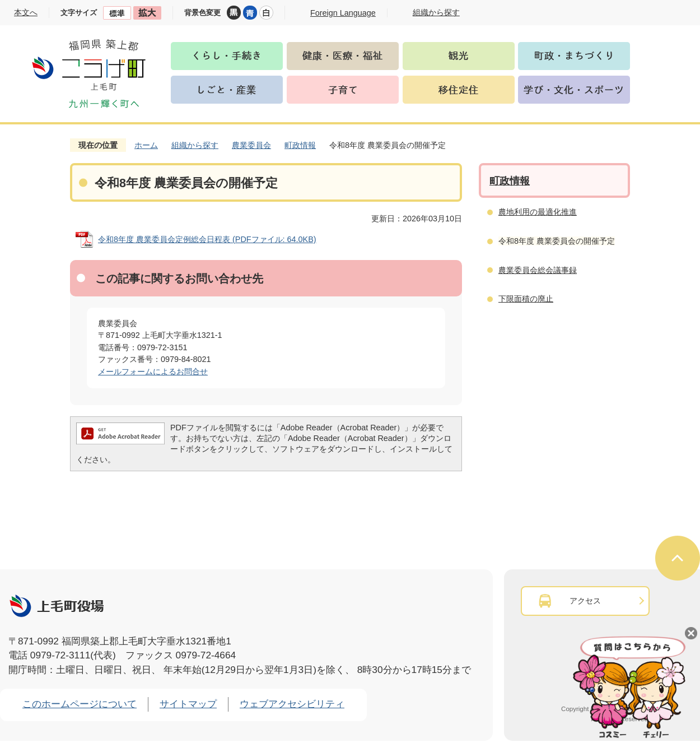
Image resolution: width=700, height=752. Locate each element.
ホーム (146, 145)
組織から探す (195, 145)
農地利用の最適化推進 (538, 212)
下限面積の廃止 (526, 299)
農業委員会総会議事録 (538, 270)
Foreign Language (343, 13)
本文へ (26, 12)
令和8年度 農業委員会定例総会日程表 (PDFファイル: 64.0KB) (207, 239)
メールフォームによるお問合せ (153, 372)
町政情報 (300, 145)
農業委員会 (251, 145)
